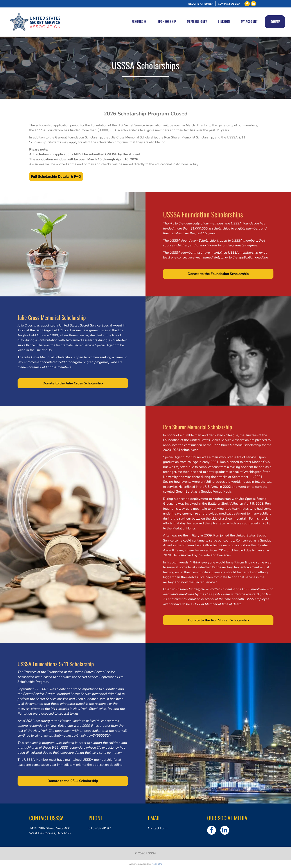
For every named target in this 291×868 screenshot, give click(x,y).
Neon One (157, 864)
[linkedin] (253, 4)
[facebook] (247, 4)
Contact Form (158, 828)
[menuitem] (139, 22)
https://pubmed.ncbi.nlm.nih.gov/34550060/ (77, 735)
